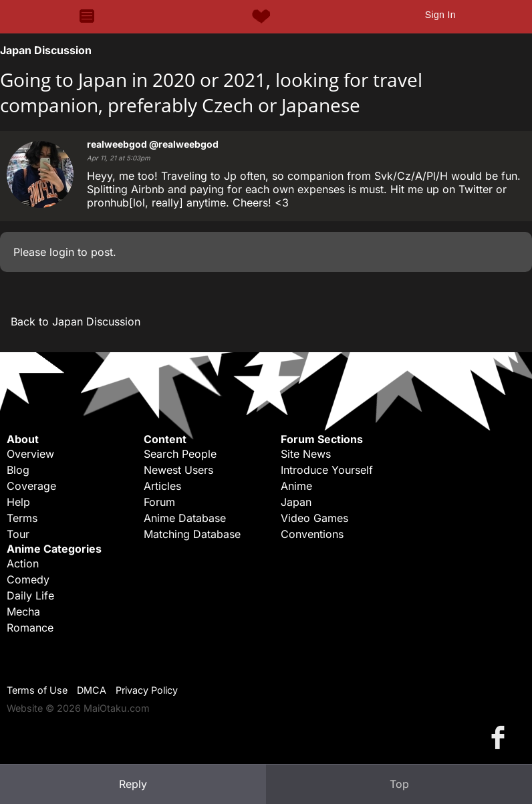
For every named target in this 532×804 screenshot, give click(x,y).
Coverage (31, 486)
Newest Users (178, 470)
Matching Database (192, 534)
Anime (296, 486)
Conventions (312, 534)
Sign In (440, 15)
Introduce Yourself (327, 470)
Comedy (28, 579)
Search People (180, 454)
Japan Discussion (46, 50)
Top (399, 784)
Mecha (23, 612)
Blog (18, 470)
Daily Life (30, 595)
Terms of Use (37, 690)
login (62, 252)
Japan (296, 502)
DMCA (92, 690)
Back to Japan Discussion (76, 321)
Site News (306, 454)
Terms (22, 518)
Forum (159, 502)
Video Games (314, 518)
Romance (30, 628)
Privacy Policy (147, 690)
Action (23, 563)
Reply (133, 784)
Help (18, 502)
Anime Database (185, 518)
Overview (30, 454)
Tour (18, 534)
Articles (162, 486)
